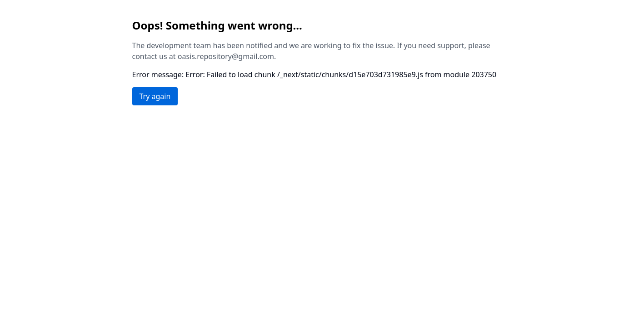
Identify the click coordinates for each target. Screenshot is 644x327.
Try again (155, 96)
